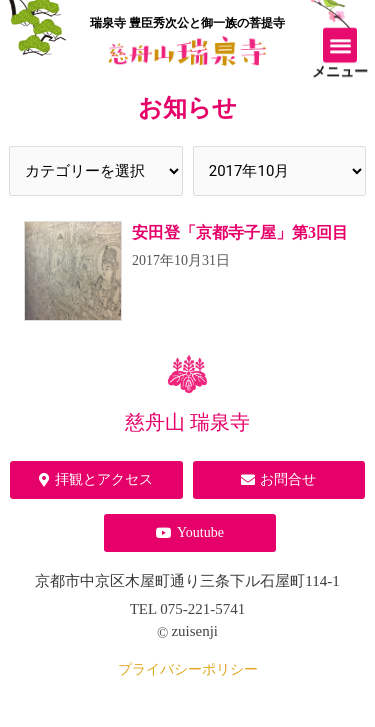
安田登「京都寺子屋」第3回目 (240, 232)
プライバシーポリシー (188, 669)
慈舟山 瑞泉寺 (187, 422)
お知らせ (187, 108)
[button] (340, 42)
